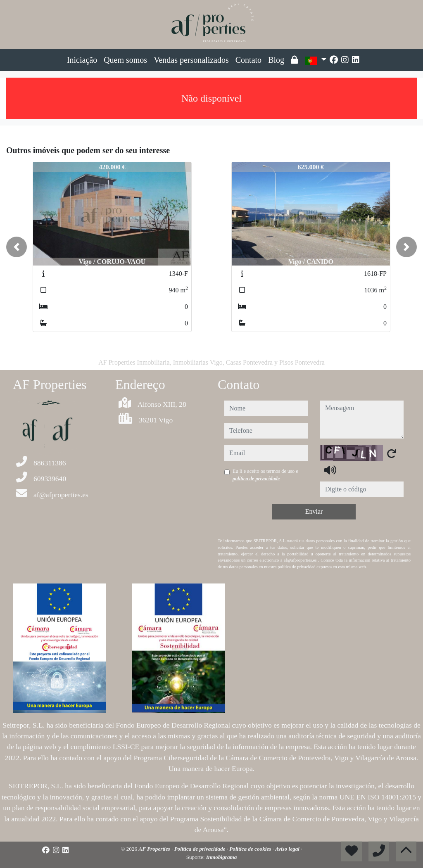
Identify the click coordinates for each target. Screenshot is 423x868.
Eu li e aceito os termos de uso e (265, 475)
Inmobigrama (222, 857)
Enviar (314, 511)
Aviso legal (288, 849)
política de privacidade (256, 479)
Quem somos (125, 60)
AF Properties (155, 849)
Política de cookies (251, 849)
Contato (248, 60)
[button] (17, 247)
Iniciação (82, 60)
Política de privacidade (201, 849)
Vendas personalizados (191, 60)
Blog (276, 60)
